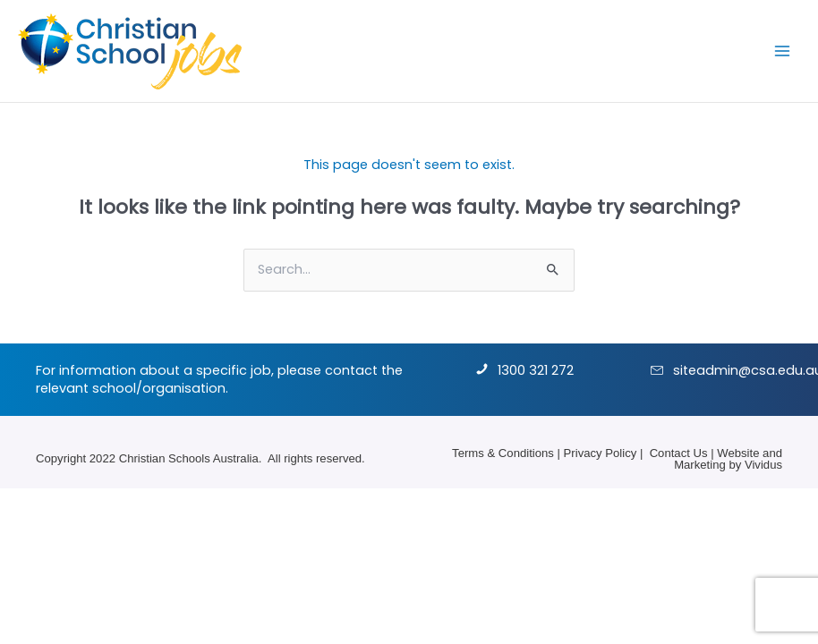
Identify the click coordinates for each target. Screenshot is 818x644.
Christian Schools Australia (189, 458)
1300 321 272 (536, 370)
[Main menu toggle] (782, 51)
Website (738, 453)
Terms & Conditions (503, 453)
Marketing (700, 465)
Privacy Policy (601, 453)
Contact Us (679, 453)
